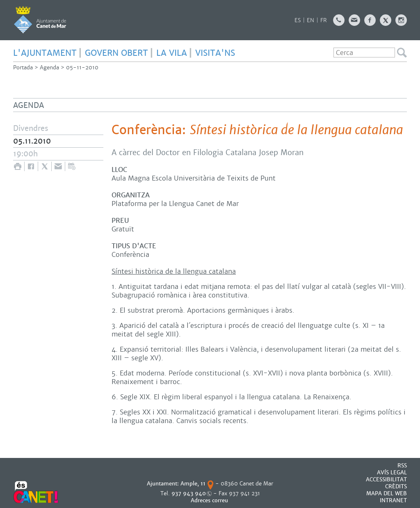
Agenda (49, 68)
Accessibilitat (386, 479)
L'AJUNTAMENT (45, 53)
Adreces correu (210, 500)
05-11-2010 (82, 68)
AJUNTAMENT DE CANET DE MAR (40, 20)
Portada (23, 68)
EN (310, 20)
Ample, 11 (193, 484)
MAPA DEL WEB (387, 493)
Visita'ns (215, 53)
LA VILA (172, 53)
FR (324, 20)
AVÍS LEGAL (392, 473)
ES (298, 20)
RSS (402, 466)
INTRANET (393, 500)
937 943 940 (189, 493)
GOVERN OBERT (116, 53)
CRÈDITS (396, 486)
